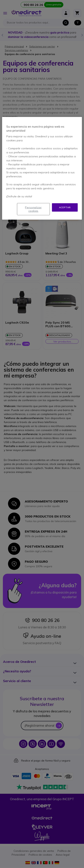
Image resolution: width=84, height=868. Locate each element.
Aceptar (65, 207)
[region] (42, 168)
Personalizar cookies (33, 209)
